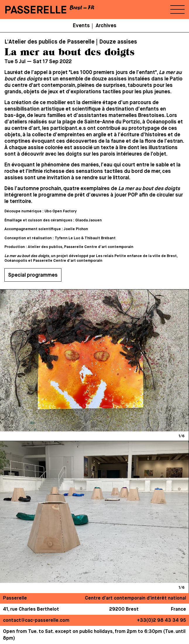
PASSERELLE (36, 10)
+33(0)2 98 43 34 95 (161, 620)
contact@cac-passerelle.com (36, 620)
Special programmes (33, 275)
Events (81, 26)
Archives (106, 26)
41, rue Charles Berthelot (31, 609)
